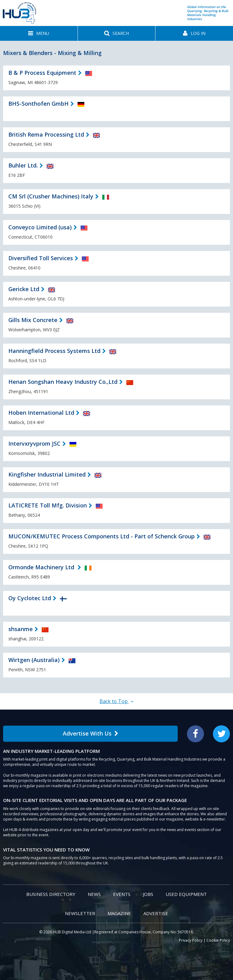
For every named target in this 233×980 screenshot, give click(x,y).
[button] (39, 33)
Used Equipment (186, 894)
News (94, 894)
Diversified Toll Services (41, 258)
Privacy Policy (191, 940)
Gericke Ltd (24, 289)
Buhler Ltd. (23, 165)
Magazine (119, 913)
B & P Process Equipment (42, 73)
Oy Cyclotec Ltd (30, 598)
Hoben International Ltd (41, 413)
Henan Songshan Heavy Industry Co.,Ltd (63, 382)
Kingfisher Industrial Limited (47, 474)
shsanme (21, 629)
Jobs (148, 894)
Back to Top (116, 701)
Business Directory (51, 894)
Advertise (156, 913)
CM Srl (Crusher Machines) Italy (51, 196)
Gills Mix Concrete (33, 320)
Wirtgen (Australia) (34, 660)
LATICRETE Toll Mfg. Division (48, 505)
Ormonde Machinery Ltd (42, 567)
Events (122, 894)
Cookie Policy (218, 940)
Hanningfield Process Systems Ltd (54, 351)
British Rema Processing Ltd (46, 134)
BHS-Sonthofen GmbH (38, 104)
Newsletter (80, 913)
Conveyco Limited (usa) (40, 227)
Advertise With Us (91, 733)
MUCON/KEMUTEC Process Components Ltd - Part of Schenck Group (102, 536)
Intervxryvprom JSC (34, 443)
